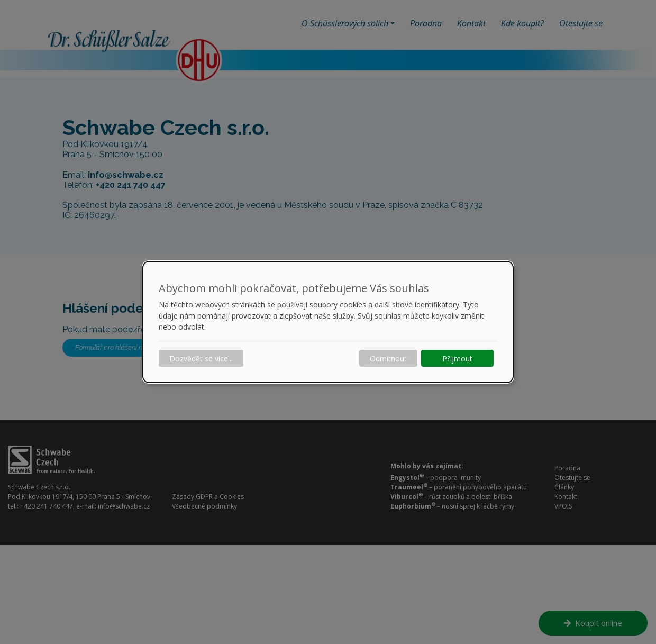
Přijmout (457, 359)
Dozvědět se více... (201, 359)
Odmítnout (388, 359)
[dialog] (328, 322)
